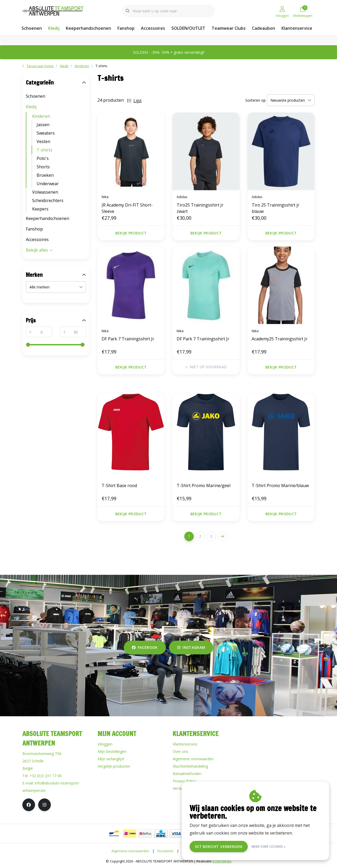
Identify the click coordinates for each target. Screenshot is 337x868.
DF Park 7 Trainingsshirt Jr (128, 339)
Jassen (43, 125)
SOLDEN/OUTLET (188, 28)
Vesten (43, 141)
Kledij (54, 28)
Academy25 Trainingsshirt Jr (280, 339)
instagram (191, 647)
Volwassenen (45, 192)
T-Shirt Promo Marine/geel (204, 486)
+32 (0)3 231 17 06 (46, 776)
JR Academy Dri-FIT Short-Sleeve (127, 208)
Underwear (48, 184)
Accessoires (153, 28)
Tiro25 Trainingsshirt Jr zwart (200, 208)
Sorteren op (256, 100)
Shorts (43, 167)
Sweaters (46, 133)
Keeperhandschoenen (88, 28)
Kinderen (41, 116)
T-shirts (101, 66)
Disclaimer (166, 851)
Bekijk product (131, 233)
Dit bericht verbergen (219, 847)
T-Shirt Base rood (119, 486)
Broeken (45, 175)
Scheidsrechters (48, 200)
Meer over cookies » (269, 847)
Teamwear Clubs (229, 28)
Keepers (40, 209)
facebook (145, 647)
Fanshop (126, 28)
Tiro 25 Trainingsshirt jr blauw (276, 208)
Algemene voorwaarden (130, 851)
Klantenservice (297, 28)
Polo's (43, 158)
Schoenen (32, 28)
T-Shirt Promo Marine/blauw (280, 486)
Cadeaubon (264, 28)
